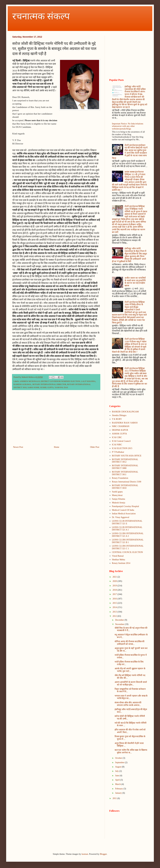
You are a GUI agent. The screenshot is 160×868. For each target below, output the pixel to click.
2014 (115, 607)
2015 (115, 603)
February (119, 789)
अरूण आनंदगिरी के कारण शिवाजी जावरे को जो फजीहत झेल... (131, 683)
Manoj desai (117, 495)
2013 (115, 612)
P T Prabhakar (118, 452)
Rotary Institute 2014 (121, 563)
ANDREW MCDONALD (30, 381)
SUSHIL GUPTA (47, 387)
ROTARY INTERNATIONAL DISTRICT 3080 (125, 467)
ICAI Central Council (121, 441)
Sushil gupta (117, 492)
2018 (115, 590)
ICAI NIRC (117, 445)
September (120, 762)
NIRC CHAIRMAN (121, 426)
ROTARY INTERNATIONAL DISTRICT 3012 (125, 461)
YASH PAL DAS (61, 387)
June (117, 776)
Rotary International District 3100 (127, 482)
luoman (85, 854)
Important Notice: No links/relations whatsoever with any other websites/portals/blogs (128, 126)
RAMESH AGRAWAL (23, 384)
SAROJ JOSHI (33, 387)
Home (57, 447)
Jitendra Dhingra (119, 415)
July (117, 771)
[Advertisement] (56, 420)
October (119, 758)
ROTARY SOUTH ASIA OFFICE (127, 456)
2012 (115, 616)
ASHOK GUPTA (119, 434)
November (120, 624)
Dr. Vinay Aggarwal (121, 517)
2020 (115, 581)
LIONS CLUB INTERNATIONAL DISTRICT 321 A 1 (127, 529)
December (120, 620)
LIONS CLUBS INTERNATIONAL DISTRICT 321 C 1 (128, 547)
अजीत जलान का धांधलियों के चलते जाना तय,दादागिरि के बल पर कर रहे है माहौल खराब (135, 282)
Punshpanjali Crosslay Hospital (126, 506)
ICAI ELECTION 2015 (122, 448)
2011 (115, 798)
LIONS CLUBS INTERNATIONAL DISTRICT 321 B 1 (128, 541)
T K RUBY (117, 419)
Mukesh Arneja (119, 503)
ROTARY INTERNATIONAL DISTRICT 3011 (125, 473)
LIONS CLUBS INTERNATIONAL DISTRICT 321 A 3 (128, 535)
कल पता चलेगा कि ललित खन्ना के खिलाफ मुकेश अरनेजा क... (131, 751)
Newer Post (18, 447)
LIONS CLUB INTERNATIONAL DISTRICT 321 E (127, 522)
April (118, 780)
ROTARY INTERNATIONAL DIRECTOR (49, 384)
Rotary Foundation (120, 478)
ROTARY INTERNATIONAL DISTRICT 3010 (125, 487)
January (119, 793)
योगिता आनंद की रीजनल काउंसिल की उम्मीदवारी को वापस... (130, 643)
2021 (115, 577)
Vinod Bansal (118, 556)
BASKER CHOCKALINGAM (125, 412)
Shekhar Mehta (119, 560)
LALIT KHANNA (88, 381)
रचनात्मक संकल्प (41, 16)
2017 (115, 594)
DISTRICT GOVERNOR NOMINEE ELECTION (60, 381)
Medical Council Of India (123, 510)
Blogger (103, 854)
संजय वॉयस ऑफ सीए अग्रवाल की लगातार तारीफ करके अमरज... (128, 704)
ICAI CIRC (117, 437)
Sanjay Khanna (119, 499)
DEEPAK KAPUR (120, 430)
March (118, 784)
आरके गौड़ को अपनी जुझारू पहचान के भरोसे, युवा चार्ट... (130, 670)
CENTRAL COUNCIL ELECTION (127, 552)
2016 (115, 599)
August (118, 767)
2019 (115, 586)
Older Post (95, 447)
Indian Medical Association (124, 514)
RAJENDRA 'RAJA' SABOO (125, 423)
